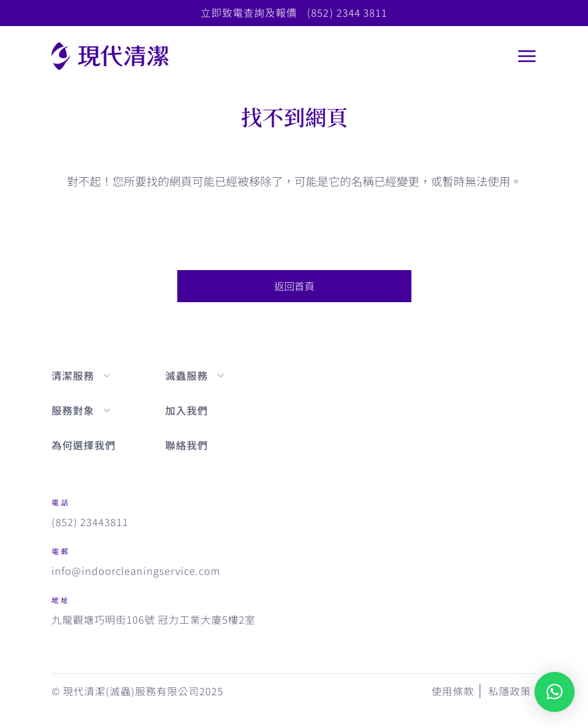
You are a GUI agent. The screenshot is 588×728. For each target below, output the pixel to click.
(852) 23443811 (90, 522)
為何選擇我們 (84, 445)
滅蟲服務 (187, 376)
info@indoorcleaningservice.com (136, 571)
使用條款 (453, 691)
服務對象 (73, 410)
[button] (555, 692)
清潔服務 (73, 376)
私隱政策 (510, 691)
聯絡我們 (187, 445)
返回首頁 (294, 286)
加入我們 (187, 410)
